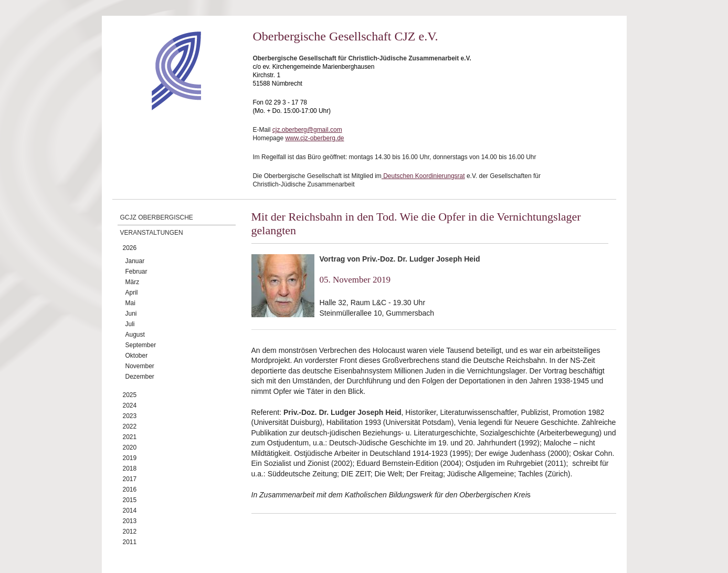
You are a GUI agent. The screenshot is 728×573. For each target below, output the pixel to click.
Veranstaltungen (152, 233)
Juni (131, 314)
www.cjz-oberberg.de (314, 138)
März (133, 282)
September (141, 345)
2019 (130, 458)
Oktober (137, 356)
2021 (130, 437)
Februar (136, 272)
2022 (130, 426)
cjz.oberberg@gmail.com (307, 130)
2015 (130, 500)
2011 (130, 542)
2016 (130, 489)
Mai (130, 303)
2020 (130, 447)
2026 (130, 248)
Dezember (140, 377)
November (140, 366)
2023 (130, 416)
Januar (135, 261)
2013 (130, 521)
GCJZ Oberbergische (157, 217)
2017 (130, 479)
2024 (130, 405)
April (132, 293)
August (135, 335)
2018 (130, 468)
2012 (130, 532)
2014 (130, 511)
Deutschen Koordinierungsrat (423, 176)
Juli (130, 324)
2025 (130, 395)
